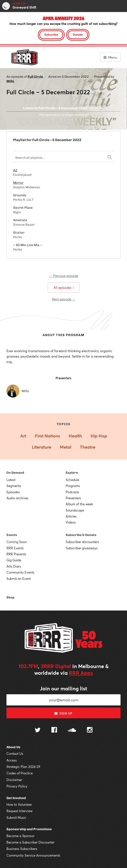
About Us (13, 747)
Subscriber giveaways (82, 548)
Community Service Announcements (33, 855)
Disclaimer (14, 780)
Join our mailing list (63, 688)
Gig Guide (14, 560)
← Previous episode (64, 276)
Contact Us (15, 754)
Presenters (73, 498)
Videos (71, 522)
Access (12, 760)
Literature (42, 447)
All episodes (64, 288)
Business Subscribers (22, 849)
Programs (73, 486)
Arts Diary (14, 566)
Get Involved (16, 798)
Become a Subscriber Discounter (30, 842)
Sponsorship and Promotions (29, 829)
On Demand (15, 473)
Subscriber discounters (82, 542)
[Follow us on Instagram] (90, 730)
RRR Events (15, 548)
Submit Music (16, 818)
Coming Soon (17, 542)
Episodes (13, 492)
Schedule (72, 480)
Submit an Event (19, 579)
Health (75, 436)
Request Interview (19, 811)
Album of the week (79, 504)
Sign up (63, 713)
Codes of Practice (20, 773)
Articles (71, 516)
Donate (78, 34)
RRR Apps (81, 673)
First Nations (47, 436)
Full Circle (35, 77)
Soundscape (75, 510)
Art (23, 436)
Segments (14, 486)
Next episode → (64, 299)
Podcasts (72, 492)
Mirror (18, 183)
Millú (10, 81)
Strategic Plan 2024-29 (23, 767)
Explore (72, 473)
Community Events (20, 572)
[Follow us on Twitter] (38, 730)
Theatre (88, 447)
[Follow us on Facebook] (54, 730)
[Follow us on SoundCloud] (72, 730)
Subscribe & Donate (81, 535)
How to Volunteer (19, 804)
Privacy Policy (17, 786)
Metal (66, 447)
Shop (10, 597)
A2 (15, 170)
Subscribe (51, 34)
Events (12, 535)
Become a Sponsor (20, 836)
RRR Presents (16, 554)
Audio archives (17, 498)
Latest (11, 480)
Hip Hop (99, 436)
